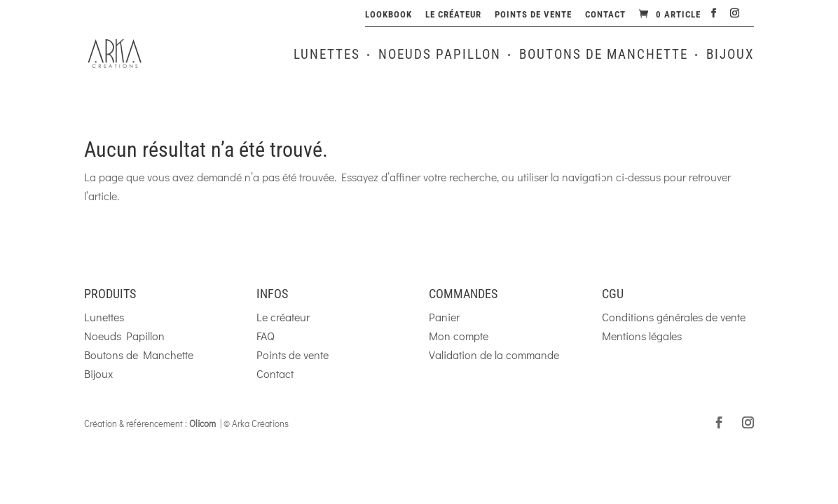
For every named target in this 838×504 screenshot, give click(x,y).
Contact (605, 15)
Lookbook (389, 15)
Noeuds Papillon (440, 56)
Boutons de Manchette (604, 56)
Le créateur (453, 15)
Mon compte (459, 336)
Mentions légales (642, 336)
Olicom (202, 423)
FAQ (266, 336)
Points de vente (533, 15)
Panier (444, 317)
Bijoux (730, 56)
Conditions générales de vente (674, 317)
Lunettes (327, 56)
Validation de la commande (494, 355)
